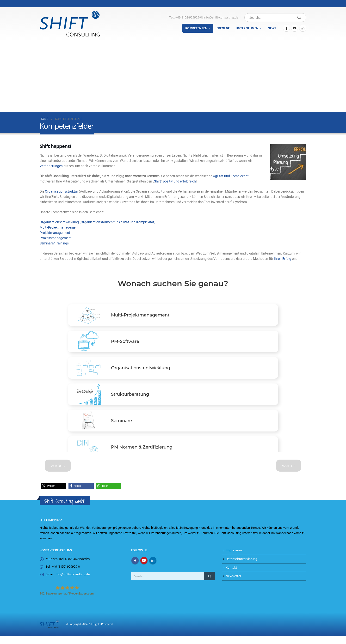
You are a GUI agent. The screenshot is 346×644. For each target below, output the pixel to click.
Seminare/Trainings (54, 243)
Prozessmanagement (56, 238)
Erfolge (223, 28)
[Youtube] (295, 28)
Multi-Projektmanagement (59, 227)
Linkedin (153, 568)
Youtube (144, 568)
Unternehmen (247, 28)
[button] (53, 494)
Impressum (234, 558)
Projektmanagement (55, 233)
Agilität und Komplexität (231, 176)
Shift (158, 181)
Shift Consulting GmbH (65, 509)
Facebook (135, 568)
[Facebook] (286, 28)
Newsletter (233, 584)
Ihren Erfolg (283, 259)
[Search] (299, 18)
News (272, 28)
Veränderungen (51, 166)
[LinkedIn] (303, 28)
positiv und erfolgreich (179, 181)
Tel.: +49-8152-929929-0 (185, 17)
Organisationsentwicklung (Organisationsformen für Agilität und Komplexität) (98, 222)
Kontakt (231, 575)
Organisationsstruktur (62, 191)
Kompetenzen (196, 28)
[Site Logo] (70, 24)
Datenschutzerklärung (241, 567)
